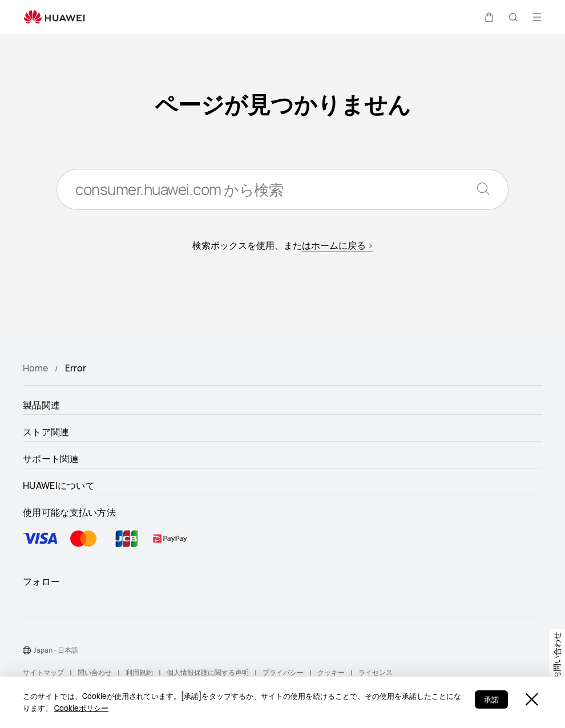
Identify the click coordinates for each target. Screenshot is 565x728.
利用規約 (139, 672)
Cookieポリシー (81, 708)
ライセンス (376, 672)
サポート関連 (51, 459)
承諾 (491, 699)
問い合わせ (95, 672)
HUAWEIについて (59, 486)
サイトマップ (43, 672)
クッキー (331, 672)
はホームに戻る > (338, 245)
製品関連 (41, 405)
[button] (489, 17)
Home (35, 368)
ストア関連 (46, 432)
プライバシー (283, 672)
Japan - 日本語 (56, 650)
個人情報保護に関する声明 (208, 672)
